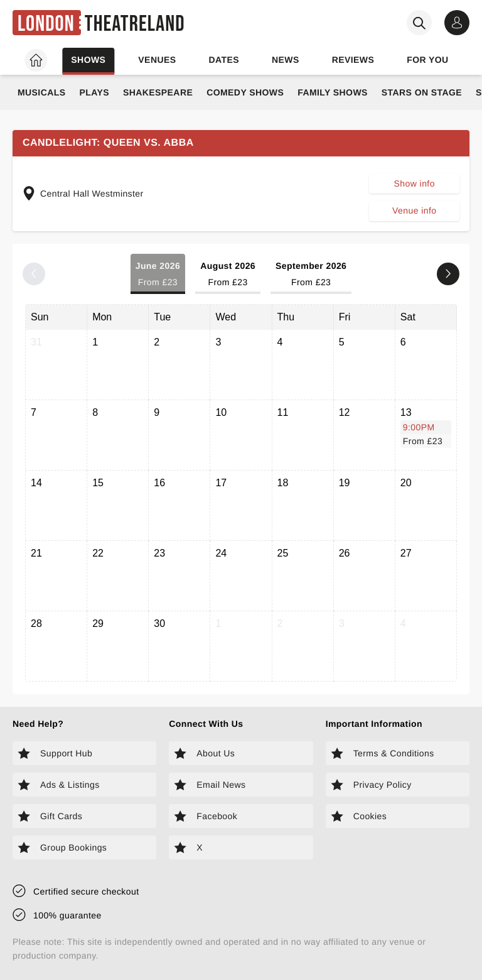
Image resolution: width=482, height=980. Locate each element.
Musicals (41, 92)
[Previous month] (34, 274)
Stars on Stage (422, 92)
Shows (88, 60)
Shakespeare (158, 92)
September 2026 (311, 275)
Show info (415, 183)
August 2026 (228, 275)
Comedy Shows (245, 92)
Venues (157, 60)
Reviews (353, 60)
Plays (94, 92)
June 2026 (158, 275)
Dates (224, 60)
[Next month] (448, 274)
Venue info (414, 210)
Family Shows (333, 92)
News (286, 60)
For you (427, 60)
